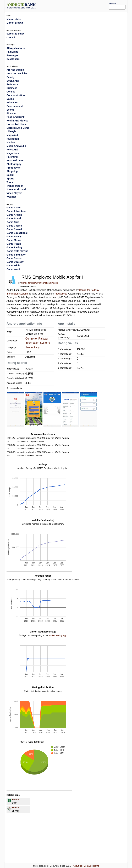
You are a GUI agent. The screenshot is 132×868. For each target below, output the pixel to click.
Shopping (12, 171)
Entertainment (15, 106)
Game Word (13, 269)
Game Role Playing (17, 251)
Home (96, 866)
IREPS (16, 808)
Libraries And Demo (18, 128)
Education (12, 102)
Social (10, 175)
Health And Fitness (17, 121)
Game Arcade (14, 215)
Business (12, 88)
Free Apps (12, 55)
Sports (10, 179)
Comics (11, 92)
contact (11, 37)
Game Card (13, 222)
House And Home (16, 124)
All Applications (16, 48)
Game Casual (14, 229)
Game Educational (17, 233)
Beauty (11, 77)
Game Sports (14, 258)
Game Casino (14, 226)
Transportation (15, 186)
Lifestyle (11, 131)
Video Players (14, 193)
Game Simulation (16, 255)
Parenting (12, 157)
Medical (11, 142)
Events (10, 110)
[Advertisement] (78, 6)
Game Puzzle (14, 244)
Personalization (15, 160)
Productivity (61, 294)
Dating (10, 99)
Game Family (14, 237)
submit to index (15, 34)
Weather (11, 197)
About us (77, 866)
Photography (14, 164)
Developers (13, 59)
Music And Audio (16, 146)
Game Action (14, 208)
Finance (11, 113)
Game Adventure (16, 211)
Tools (10, 182)
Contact (88, 866)
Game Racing (14, 247)
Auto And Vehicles (17, 73)
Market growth (15, 23)
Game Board (14, 218)
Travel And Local (16, 189)
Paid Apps (12, 52)
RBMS (15, 799)
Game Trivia (13, 266)
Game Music (14, 240)
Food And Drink (15, 117)
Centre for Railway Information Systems (40, 283)
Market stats (14, 19)
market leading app (57, 635)
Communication (16, 95)
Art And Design (15, 70)
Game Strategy (15, 262)
